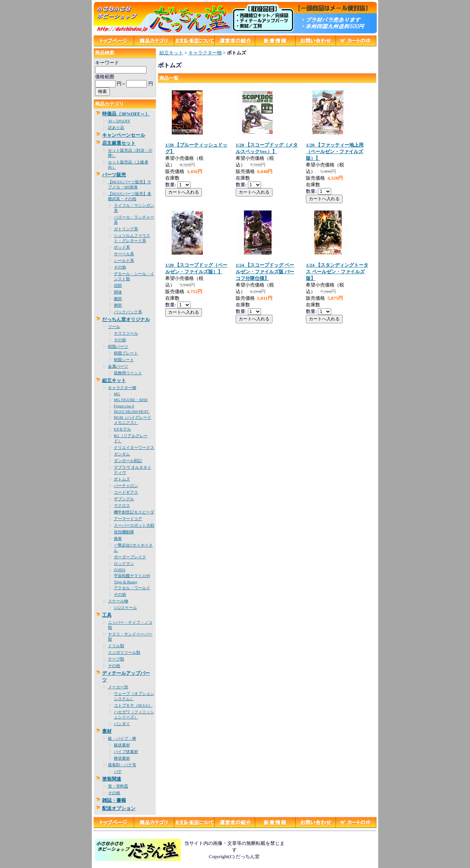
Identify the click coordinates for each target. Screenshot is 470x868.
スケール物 (118, 601)
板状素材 (122, 745)
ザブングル (124, 499)
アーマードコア (128, 519)
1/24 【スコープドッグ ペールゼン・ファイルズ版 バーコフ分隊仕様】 (265, 272)
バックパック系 (128, 312)
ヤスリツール (126, 333)
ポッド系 (122, 247)
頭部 (118, 286)
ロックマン (124, 564)
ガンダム (122, 454)
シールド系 (124, 261)
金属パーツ (118, 366)
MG (117, 394)
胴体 (118, 292)
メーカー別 (118, 687)
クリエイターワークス (134, 448)
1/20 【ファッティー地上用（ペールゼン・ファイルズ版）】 (335, 152)
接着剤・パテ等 (122, 765)
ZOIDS (120, 570)
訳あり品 (116, 128)
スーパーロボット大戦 (134, 525)
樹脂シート (124, 360)
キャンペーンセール (124, 135)
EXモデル (122, 429)
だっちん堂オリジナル (126, 319)
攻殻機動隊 (124, 532)
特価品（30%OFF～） (126, 114)
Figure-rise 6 (124, 406)
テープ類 (116, 659)
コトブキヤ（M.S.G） (133, 705)
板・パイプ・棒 (122, 739)
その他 (120, 267)
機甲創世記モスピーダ (134, 512)
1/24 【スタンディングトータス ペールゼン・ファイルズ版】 (337, 272)
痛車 (118, 539)
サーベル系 (124, 254)
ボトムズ (122, 479)
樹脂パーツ (118, 347)
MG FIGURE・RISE (131, 400)
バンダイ (122, 724)
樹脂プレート (126, 353)
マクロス (122, 506)
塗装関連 (112, 779)
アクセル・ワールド (132, 588)
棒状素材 (122, 758)
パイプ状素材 (126, 752)
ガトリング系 (126, 229)
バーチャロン (126, 486)
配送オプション (119, 808)
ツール (114, 327)
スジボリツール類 (124, 653)
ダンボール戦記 (128, 461)
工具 (107, 615)
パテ (118, 772)
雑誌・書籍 (114, 800)
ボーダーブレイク (130, 557)
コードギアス (126, 492)
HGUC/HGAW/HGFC (132, 412)
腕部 (118, 299)
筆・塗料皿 (118, 786)
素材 (107, 731)
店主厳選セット (119, 143)
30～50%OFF (119, 121)
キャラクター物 (122, 388)
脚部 (118, 305)
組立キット (114, 380)
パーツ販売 (114, 175)
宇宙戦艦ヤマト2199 (132, 576)
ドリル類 (116, 646)
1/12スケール (125, 608)
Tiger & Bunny (126, 582)
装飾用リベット (128, 373)
